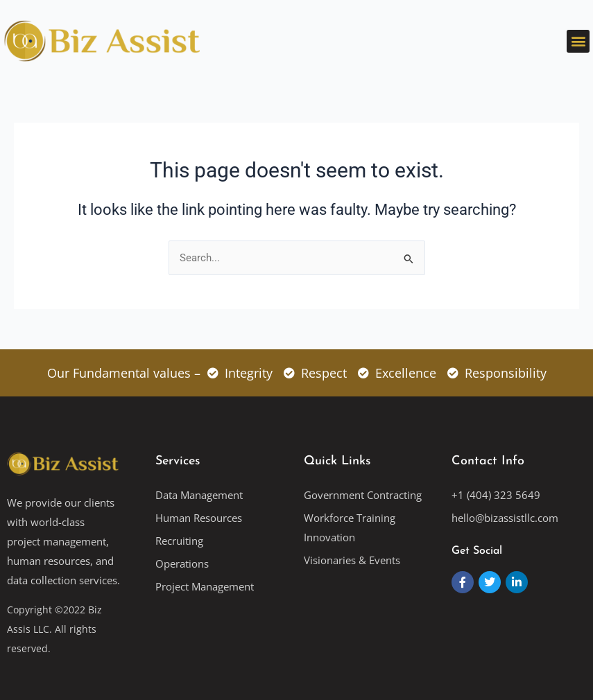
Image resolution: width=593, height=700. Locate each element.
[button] (578, 41)
